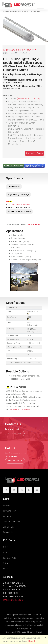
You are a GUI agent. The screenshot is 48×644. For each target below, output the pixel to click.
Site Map (7, 506)
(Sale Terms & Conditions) (28, 98)
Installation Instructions (19, 204)
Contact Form (15, 433)
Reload (32, 641)
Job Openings (9, 527)
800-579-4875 (15, 461)
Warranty (7, 516)
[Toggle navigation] (40, 5)
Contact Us (8, 532)
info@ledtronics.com (13, 600)
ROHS (6, 547)
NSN (5, 553)
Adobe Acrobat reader (33, 225)
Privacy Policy (9, 511)
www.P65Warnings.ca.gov (21, 409)
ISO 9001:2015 (10, 558)
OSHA (6, 563)
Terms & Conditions (12, 522)
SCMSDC (7, 569)
